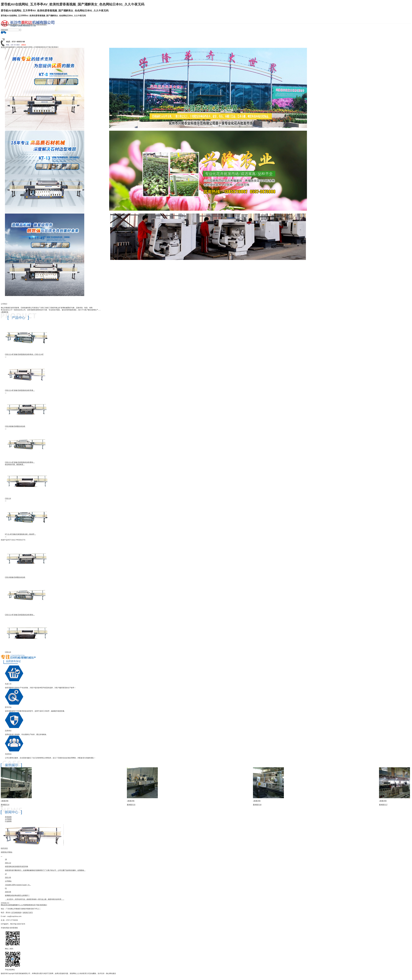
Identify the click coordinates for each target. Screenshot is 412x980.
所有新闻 (8, 817)
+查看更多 (5, 312)
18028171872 (28, 913)
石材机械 (11, 905)
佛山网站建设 (111, 973)
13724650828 (16, 913)
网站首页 (4, 905)
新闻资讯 (30, 905)
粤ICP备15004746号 (18, 924)
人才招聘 (24, 905)
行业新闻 (8, 821)
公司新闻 (8, 819)
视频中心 (17, 905)
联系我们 (44, 905)
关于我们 (37, 905)
